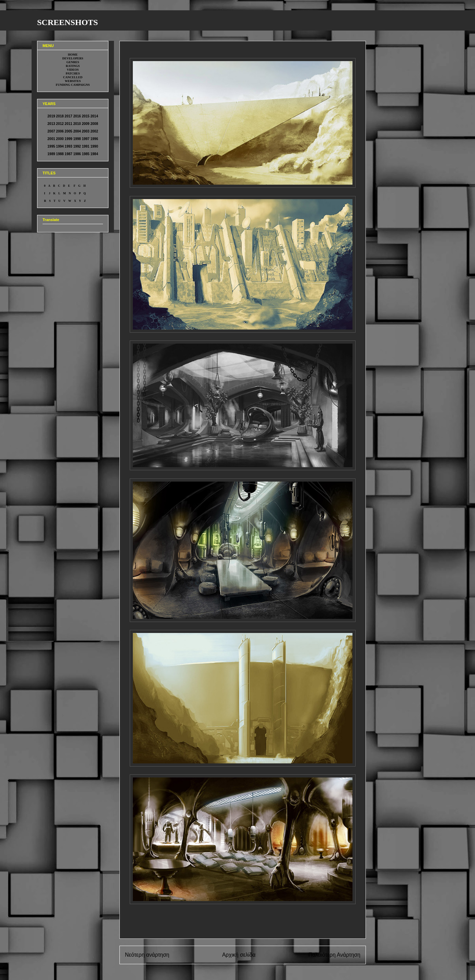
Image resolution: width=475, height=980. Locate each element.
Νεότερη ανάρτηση (147, 955)
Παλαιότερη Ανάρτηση (334, 955)
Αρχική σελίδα (239, 955)
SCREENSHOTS (67, 22)
